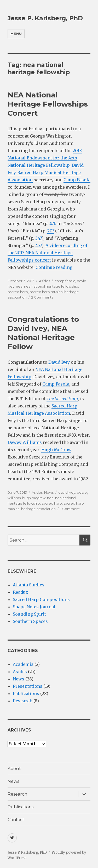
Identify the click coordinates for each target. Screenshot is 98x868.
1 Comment (70, 509)
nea (19, 286)
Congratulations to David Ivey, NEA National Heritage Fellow (43, 333)
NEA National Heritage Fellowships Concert (48, 104)
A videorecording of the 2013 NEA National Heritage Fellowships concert (47, 253)
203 (51, 231)
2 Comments (42, 297)
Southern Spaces (30, 621)
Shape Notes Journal (34, 607)
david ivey (67, 492)
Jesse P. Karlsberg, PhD (45, 18)
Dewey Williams (25, 442)
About (14, 769)
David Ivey (59, 362)
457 (39, 245)
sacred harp (18, 292)
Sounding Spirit (29, 614)
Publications (26, 693)
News (49, 492)
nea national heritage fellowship (51, 286)
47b (53, 224)
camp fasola (65, 281)
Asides (44, 281)
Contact (16, 820)
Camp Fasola (77, 180)
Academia (23, 664)
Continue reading (54, 267)
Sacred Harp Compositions (41, 599)
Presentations (28, 686)
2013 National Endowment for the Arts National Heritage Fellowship (45, 158)
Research (23, 701)
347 (39, 238)
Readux (21, 592)
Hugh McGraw (56, 450)
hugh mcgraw (34, 498)
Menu (16, 34)
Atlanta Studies (29, 585)
